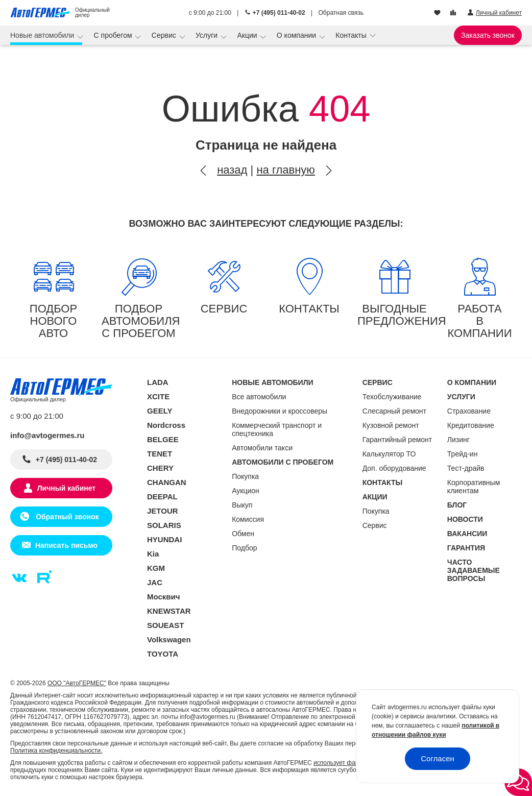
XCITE (158, 396)
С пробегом (114, 35)
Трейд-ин (463, 454)
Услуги (208, 35)
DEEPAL (162, 497)
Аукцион (246, 491)
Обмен (243, 534)
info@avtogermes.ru (47, 435)
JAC (155, 582)
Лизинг (458, 440)
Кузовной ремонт (391, 425)
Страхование (469, 411)
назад (232, 170)
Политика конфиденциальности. (56, 751)
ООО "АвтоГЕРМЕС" (77, 683)
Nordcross (166, 425)
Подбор (244, 548)
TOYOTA (163, 654)
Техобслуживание (392, 397)
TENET (160, 454)
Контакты (352, 35)
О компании (297, 35)
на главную (285, 170)
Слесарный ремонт (394, 411)
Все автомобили (259, 397)
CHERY (160, 468)
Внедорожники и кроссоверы (280, 411)
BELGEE (163, 439)
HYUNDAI (164, 539)
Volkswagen (169, 640)
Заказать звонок (488, 35)
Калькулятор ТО (389, 454)
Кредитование (471, 425)
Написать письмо (66, 545)
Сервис (165, 35)
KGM (156, 568)
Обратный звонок (66, 517)
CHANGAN (167, 482)
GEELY (160, 411)
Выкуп (242, 505)
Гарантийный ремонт (397, 440)
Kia (153, 554)
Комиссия (248, 519)
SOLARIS (164, 525)
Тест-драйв (466, 468)
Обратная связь (341, 13)
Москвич (163, 597)
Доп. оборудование (394, 468)
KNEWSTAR (169, 611)
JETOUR (163, 511)
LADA (158, 382)
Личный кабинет (66, 488)
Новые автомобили (43, 35)
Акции (248, 35)
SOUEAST (166, 625)
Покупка (245, 476)
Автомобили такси (262, 448)
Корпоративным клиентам (474, 487)
